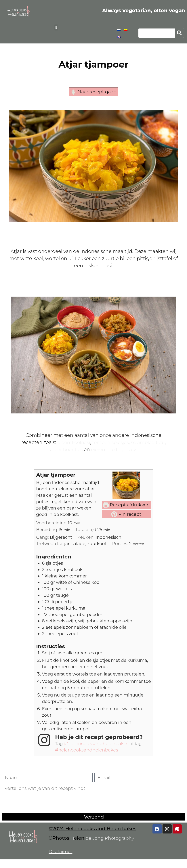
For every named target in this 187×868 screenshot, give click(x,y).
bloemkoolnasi (72, 443)
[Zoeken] (179, 33)
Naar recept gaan (93, 92)
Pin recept (125, 515)
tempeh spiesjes (110, 443)
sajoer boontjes (64, 450)
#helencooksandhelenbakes (88, 757)
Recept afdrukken (125, 505)
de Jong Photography (111, 846)
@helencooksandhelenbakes (98, 750)
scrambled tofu (150, 443)
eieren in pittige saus (115, 450)
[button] (56, 27)
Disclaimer (61, 860)
